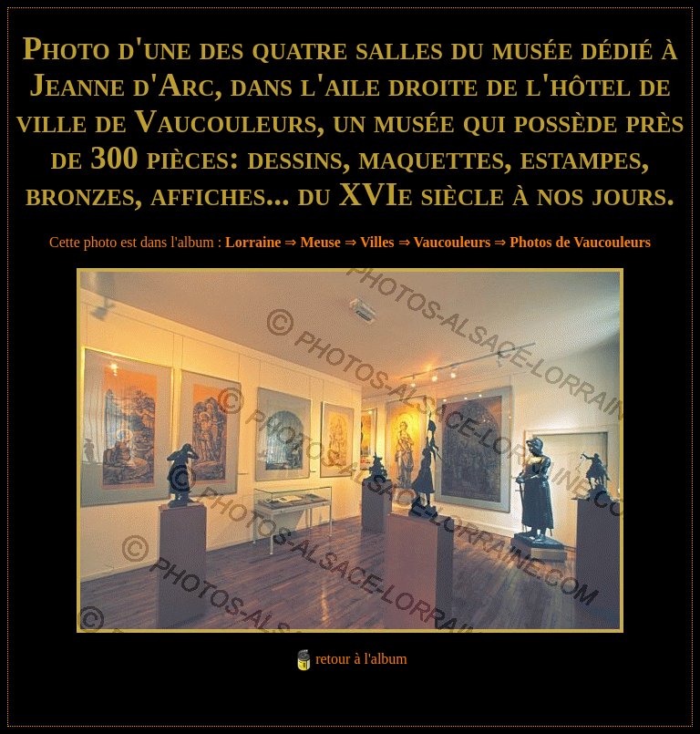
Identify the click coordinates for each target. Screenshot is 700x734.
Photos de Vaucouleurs (580, 242)
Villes (377, 242)
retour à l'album (361, 659)
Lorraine (253, 242)
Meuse (320, 242)
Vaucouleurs (453, 242)
